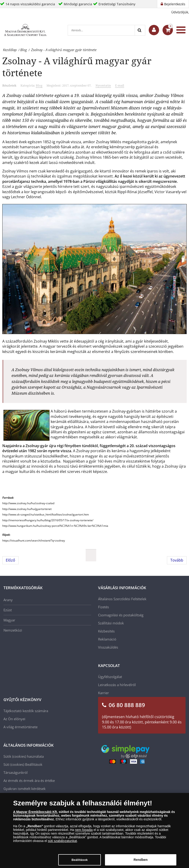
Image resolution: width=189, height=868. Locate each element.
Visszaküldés (108, 647)
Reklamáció (107, 639)
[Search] (140, 30)
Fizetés (103, 607)
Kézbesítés (106, 631)
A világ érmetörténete (20, 727)
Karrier (103, 693)
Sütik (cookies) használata (24, 756)
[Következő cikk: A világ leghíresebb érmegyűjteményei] (177, 560)
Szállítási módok (111, 623)
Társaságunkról (16, 772)
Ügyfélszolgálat (110, 677)
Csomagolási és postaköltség (121, 615)
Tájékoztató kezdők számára (26, 711)
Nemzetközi (13, 630)
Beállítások (34, 764)
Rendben (141, 862)
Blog (39, 85)
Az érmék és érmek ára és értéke (29, 781)
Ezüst (8, 610)
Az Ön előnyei (14, 719)
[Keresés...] (101, 30)
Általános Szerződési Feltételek (122, 599)
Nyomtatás (103, 85)
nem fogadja (84, 831)
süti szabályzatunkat (62, 842)
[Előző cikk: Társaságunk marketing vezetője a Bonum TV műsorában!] (10, 560)
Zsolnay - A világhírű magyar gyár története (77, 67)
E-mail (120, 85)
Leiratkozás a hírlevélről (117, 685)
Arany (8, 600)
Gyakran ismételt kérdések (25, 789)
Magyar (9, 620)
